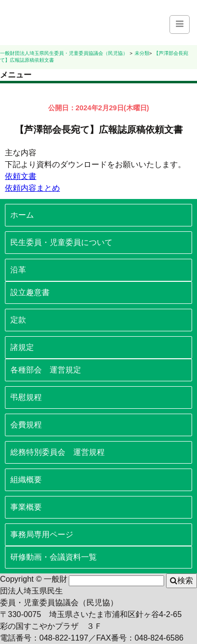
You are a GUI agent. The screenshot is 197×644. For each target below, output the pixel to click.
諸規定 (22, 347)
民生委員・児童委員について (61, 242)
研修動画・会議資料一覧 (54, 557)
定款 (18, 320)
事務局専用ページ (42, 534)
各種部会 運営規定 (46, 370)
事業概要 (26, 507)
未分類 (142, 53)
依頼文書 (21, 176)
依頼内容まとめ (32, 188)
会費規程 (26, 425)
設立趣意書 (30, 292)
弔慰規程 (26, 397)
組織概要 (26, 480)
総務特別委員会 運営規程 (57, 452)
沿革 (18, 270)
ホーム (22, 215)
